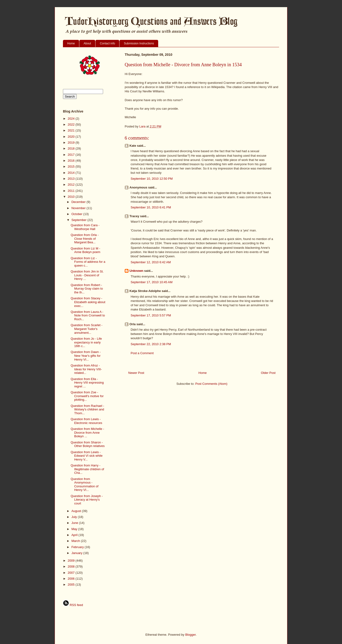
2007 (72, 573)
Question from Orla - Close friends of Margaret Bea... (85, 239)
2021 (72, 130)
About (87, 43)
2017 (72, 155)
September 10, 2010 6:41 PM (151, 207)
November (79, 208)
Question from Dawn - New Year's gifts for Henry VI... (85, 356)
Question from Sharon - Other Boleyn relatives (88, 444)
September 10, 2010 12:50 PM (152, 179)
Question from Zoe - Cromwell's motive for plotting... (87, 396)
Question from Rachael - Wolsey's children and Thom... (87, 409)
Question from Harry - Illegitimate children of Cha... (87, 469)
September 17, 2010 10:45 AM (152, 282)
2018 (72, 148)
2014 (72, 173)
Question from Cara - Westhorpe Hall (85, 227)
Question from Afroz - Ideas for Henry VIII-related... (86, 369)
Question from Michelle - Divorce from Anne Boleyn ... (87, 432)
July (75, 517)
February (78, 547)
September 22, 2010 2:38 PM (151, 344)
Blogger (190, 635)
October (77, 214)
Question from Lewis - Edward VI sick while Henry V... (86, 456)
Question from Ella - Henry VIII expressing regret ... (87, 383)
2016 (72, 161)
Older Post (268, 373)
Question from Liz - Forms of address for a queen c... (88, 262)
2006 (72, 579)
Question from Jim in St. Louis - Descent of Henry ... (87, 275)
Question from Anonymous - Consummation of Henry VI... (84, 484)
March (76, 541)
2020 (72, 137)
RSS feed (73, 605)
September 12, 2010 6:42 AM (151, 262)
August (77, 511)
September (79, 220)
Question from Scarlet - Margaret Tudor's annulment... (86, 329)
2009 (72, 561)
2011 (72, 191)
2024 (72, 119)
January (77, 553)
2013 (72, 179)
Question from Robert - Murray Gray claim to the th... (87, 289)
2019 (72, 143)
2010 (72, 197)
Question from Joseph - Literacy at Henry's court (87, 500)
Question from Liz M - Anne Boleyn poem (85, 250)
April (75, 535)
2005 (72, 585)
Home (71, 43)
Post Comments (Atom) (211, 384)
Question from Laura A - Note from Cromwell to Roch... (88, 315)
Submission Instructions (139, 43)
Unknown (136, 271)
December (79, 202)
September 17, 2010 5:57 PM (151, 315)
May (75, 529)
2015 (72, 167)
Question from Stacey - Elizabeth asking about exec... (88, 302)
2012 (72, 185)
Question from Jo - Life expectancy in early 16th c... (86, 342)
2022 (72, 125)
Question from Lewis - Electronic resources (86, 421)
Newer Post (136, 373)
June (75, 523)
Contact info (107, 43)
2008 (72, 566)
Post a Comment (142, 353)
